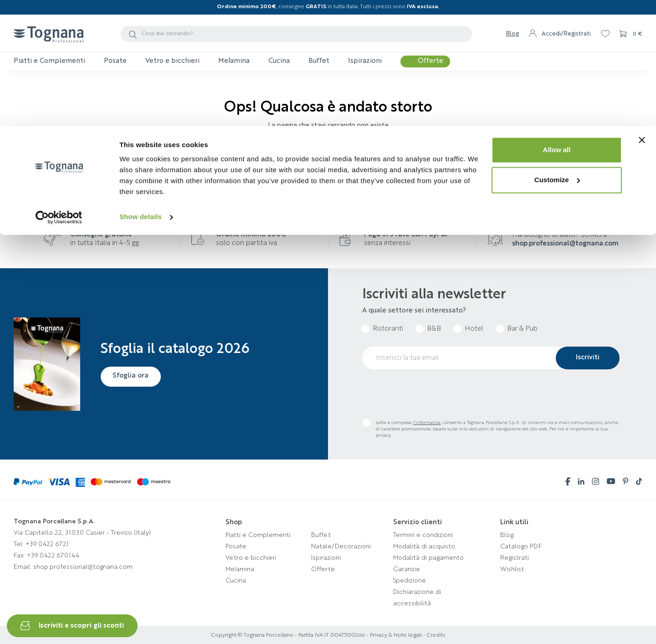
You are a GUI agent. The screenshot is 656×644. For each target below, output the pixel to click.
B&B (434, 329)
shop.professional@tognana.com (565, 244)
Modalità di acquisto (424, 547)
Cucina (236, 581)
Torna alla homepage (328, 153)
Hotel (474, 329)
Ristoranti (388, 329)
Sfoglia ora (133, 376)
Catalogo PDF (521, 547)
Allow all (557, 24)
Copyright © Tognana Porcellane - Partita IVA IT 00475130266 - (290, 635)
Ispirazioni (326, 558)
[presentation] (431, 394)
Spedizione (410, 581)
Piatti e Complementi (258, 535)
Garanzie (407, 569)
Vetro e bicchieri (251, 558)
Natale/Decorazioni (341, 547)
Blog (507, 535)
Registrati (515, 558)
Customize (557, 54)
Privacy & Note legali (396, 635)
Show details (141, 91)
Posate (236, 547)
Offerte (323, 569)
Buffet (321, 535)
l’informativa (427, 423)
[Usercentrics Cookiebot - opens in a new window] (59, 91)
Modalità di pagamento (428, 558)
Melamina (240, 569)
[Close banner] (642, 14)
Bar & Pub (522, 329)
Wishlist (512, 569)
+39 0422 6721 (47, 544)
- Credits (433, 635)
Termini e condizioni (423, 535)
